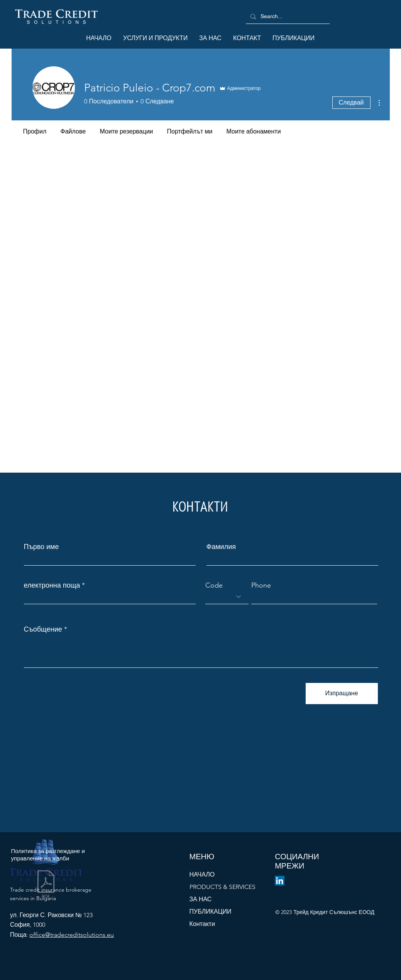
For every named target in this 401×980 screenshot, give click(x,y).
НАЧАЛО (202, 874)
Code (214, 585)
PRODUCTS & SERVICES (222, 887)
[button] (155, 38)
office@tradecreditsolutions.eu (72, 935)
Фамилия (221, 547)
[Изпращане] (342, 694)
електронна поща (52, 585)
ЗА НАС (201, 899)
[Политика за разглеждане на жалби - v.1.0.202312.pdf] (46, 885)
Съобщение (43, 629)
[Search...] (287, 16)
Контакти (202, 924)
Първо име (41, 547)
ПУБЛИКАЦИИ (211, 912)
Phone (261, 585)
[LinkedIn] (280, 881)
